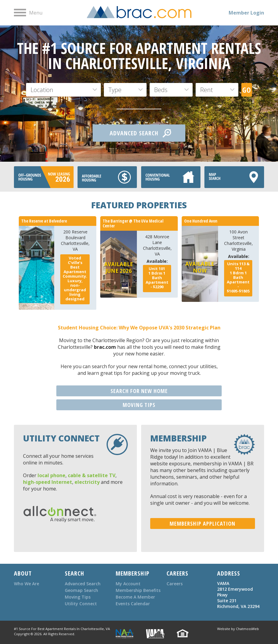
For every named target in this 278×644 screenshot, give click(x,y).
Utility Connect (81, 604)
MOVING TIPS (139, 405)
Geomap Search (81, 590)
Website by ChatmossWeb (238, 629)
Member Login (246, 13)
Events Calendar (133, 604)
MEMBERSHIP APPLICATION (202, 523)
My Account (128, 584)
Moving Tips (78, 597)
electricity (87, 482)
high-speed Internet (48, 482)
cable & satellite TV (92, 475)
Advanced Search (83, 584)
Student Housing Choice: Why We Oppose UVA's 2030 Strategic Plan (139, 328)
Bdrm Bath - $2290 (157, 278)
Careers (175, 584)
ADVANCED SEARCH (140, 133)
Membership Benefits (138, 590)
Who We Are (26, 584)
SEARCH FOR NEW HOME (139, 391)
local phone (51, 475)
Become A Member (135, 597)
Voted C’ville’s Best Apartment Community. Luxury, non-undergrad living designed (75, 278)
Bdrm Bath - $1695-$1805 (238, 277)
